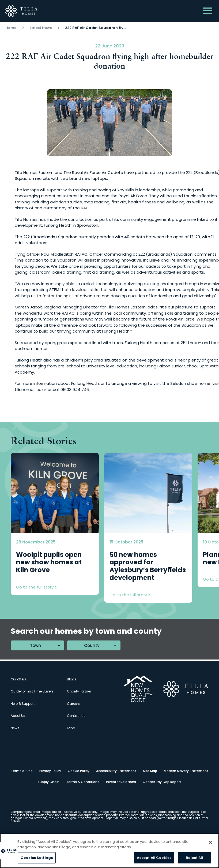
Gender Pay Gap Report (162, 782)
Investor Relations (121, 782)
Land (71, 728)
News (15, 728)
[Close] (210, 842)
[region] (109, 851)
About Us (18, 716)
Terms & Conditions (83, 782)
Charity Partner (79, 691)
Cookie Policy (79, 771)
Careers (73, 704)
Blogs (72, 679)
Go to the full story (36, 587)
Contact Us (76, 716)
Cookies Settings (37, 858)
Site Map (150, 771)
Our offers (18, 679)
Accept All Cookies (154, 858)
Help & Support (23, 704)
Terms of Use (22, 771)
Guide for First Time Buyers (32, 691)
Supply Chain (49, 782)
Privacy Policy (50, 771)
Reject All (194, 858)
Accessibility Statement (116, 771)
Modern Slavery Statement (186, 771)
